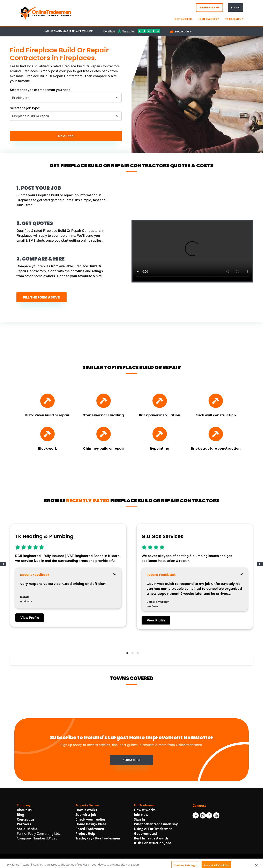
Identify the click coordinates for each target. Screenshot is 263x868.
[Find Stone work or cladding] (104, 401)
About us (24, 811)
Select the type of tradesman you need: (41, 90)
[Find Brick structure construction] (216, 435)
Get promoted (145, 834)
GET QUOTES (183, 19)
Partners (24, 825)
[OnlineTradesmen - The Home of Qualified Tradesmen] (46, 13)
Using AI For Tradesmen (153, 830)
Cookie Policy (188, 864)
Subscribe (132, 761)
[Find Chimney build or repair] (104, 435)
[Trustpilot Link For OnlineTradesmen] (131, 31)
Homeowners (208, 19)
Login (235, 7)
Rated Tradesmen (90, 830)
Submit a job (86, 815)
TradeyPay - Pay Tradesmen (98, 839)
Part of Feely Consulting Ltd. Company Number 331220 (38, 837)
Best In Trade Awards (151, 839)
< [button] (3, 565)
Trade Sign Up (209, 7)
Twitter (196, 816)
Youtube (216, 816)
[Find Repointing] (160, 435)
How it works (86, 811)
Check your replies (90, 820)
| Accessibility (210, 864)
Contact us (26, 820)
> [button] (260, 565)
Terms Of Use (130, 864)
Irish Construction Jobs (153, 844)
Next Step (66, 136)
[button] (126, 653)
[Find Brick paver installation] (160, 401)
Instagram (203, 816)
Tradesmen (234, 19)
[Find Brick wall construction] (216, 401)
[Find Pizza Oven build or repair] (47, 401)
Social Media (27, 830)
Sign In (140, 820)
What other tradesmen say (156, 825)
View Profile (30, 619)
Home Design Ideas (91, 825)
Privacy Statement (160, 864)
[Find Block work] (47, 435)
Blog (20, 815)
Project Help (85, 834)
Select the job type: (25, 108)
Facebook (209, 816)
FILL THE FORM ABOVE (42, 298)
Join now (141, 815)
